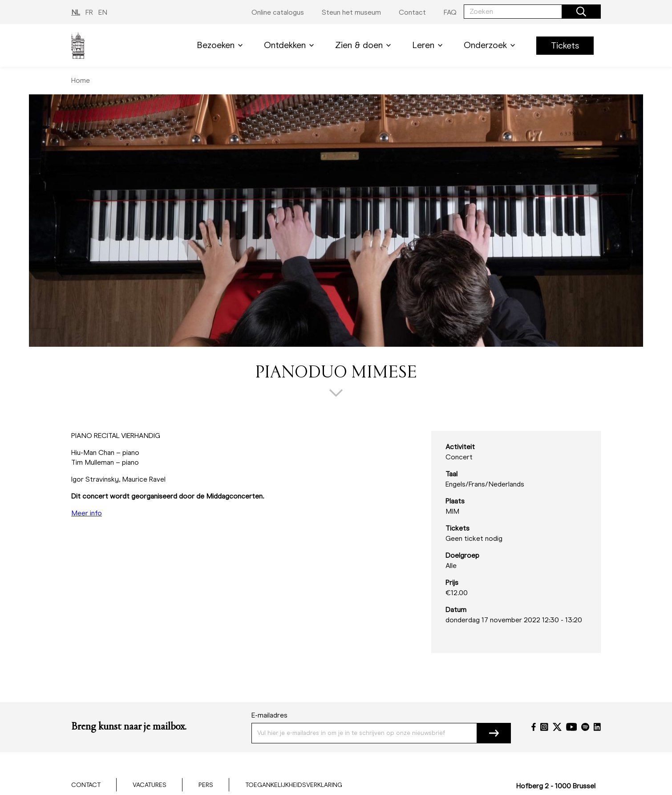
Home (81, 80)
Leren (429, 45)
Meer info (87, 513)
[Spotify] (585, 727)
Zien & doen (365, 45)
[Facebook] (534, 727)
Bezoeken (221, 45)
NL (76, 12)
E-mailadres (269, 715)
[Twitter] (557, 727)
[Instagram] (544, 727)
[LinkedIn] (597, 727)
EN (103, 12)
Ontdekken (291, 45)
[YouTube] (572, 727)
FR (89, 12)
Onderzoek (491, 45)
